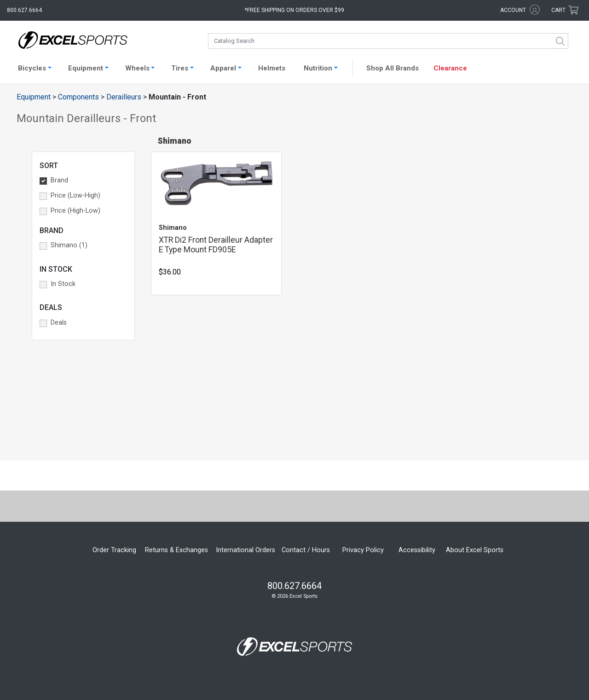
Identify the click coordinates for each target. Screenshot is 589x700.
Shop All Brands (393, 68)
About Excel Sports (475, 550)
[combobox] (388, 41)
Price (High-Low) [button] (75, 211)
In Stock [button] (63, 284)
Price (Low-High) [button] (75, 195)
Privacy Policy (363, 550)
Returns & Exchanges (176, 550)
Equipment (34, 97)
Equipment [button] (86, 68)
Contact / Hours (306, 550)
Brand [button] (59, 180)
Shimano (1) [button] (69, 245)
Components (78, 97)
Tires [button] (180, 68)
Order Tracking (114, 550)
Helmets (272, 68)
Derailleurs (124, 97)
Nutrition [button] (318, 68)
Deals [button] (59, 323)
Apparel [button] (223, 68)
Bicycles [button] (32, 68)
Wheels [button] (137, 68)
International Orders (245, 550)
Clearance (450, 68)
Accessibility (417, 550)
